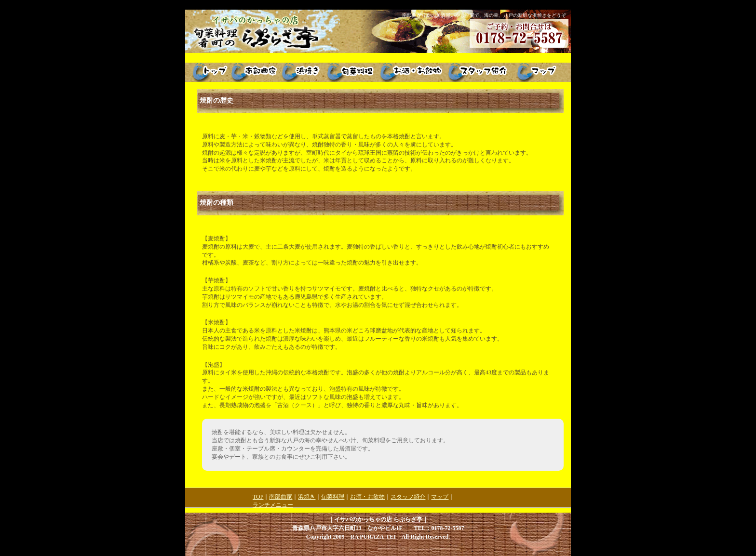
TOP (258, 497)
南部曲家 (281, 497)
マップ (440, 497)
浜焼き (307, 497)
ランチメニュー (273, 505)
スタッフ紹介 (408, 497)
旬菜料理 (333, 497)
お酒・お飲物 (367, 497)
